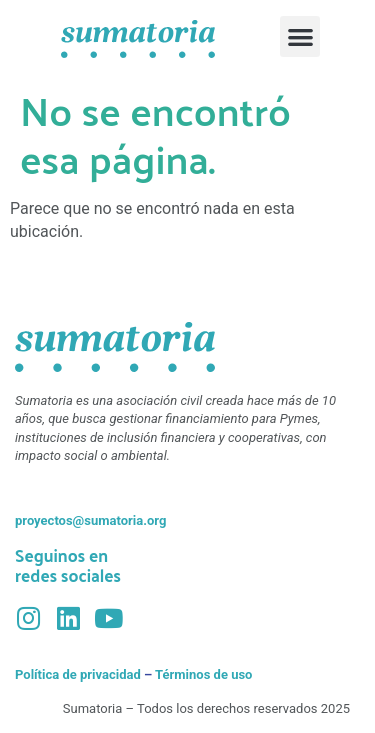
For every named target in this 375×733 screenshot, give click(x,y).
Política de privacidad (78, 674)
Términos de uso (203, 674)
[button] (300, 36)
